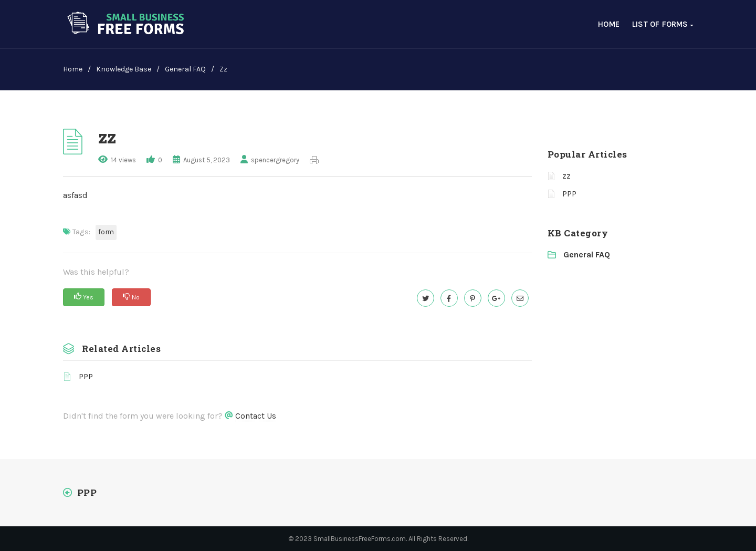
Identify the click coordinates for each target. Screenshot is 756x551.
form (106, 232)
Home (609, 24)
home (73, 69)
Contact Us (256, 416)
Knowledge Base (124, 69)
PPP (86, 376)
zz (566, 176)
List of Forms (663, 24)
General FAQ (185, 69)
